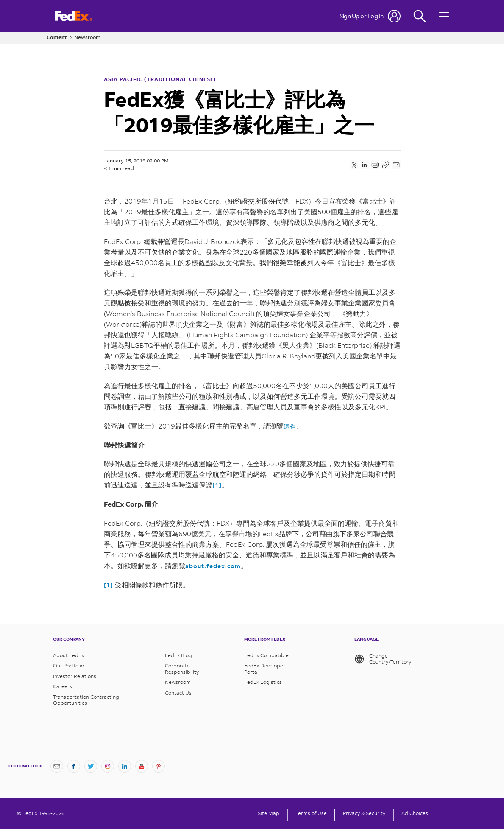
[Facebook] (74, 766)
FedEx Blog (178, 655)
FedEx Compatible (266, 655)
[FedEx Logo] (74, 16)
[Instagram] (108, 766)
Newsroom (87, 37)
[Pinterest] (159, 766)
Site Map (269, 813)
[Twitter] (91, 766)
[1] (217, 485)
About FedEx (68, 655)
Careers (63, 686)
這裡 (290, 426)
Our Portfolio (68, 666)
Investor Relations (75, 676)
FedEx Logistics (263, 682)
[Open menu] (445, 16)
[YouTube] (142, 766)
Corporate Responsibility (182, 669)
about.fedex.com (213, 566)
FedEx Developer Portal (265, 669)
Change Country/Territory (383, 659)
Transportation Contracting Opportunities (86, 700)
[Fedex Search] (420, 16)
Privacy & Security (364, 813)
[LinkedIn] (125, 766)
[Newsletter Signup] (57, 766)
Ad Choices (415, 813)
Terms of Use (311, 813)
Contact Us (178, 693)
